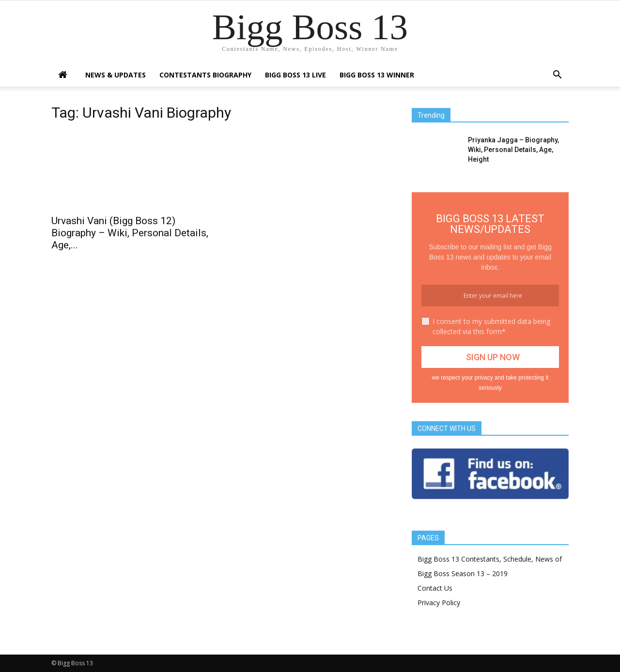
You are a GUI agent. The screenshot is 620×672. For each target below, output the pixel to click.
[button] (557, 76)
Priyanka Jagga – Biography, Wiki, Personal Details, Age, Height (513, 150)
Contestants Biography (205, 75)
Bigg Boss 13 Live (295, 75)
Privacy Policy (439, 603)
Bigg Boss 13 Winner (377, 75)
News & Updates (116, 75)
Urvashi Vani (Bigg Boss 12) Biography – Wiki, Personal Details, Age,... (130, 233)
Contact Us (435, 588)
